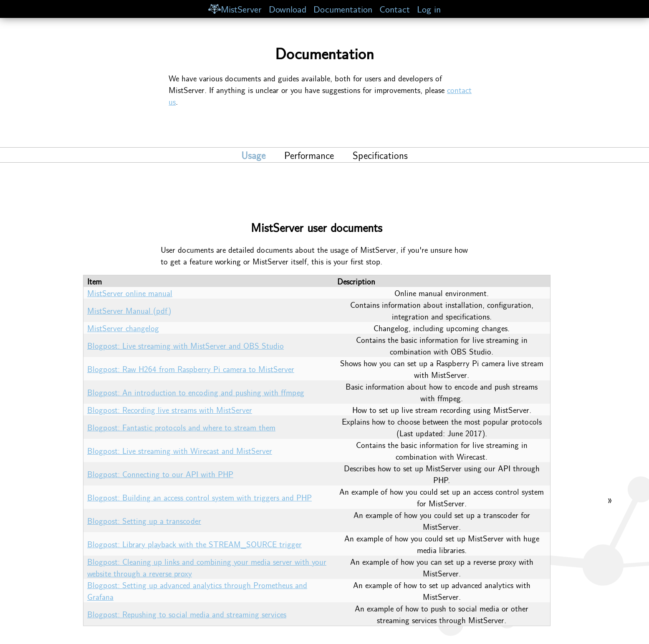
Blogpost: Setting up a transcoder (144, 521)
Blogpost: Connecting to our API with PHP (160, 474)
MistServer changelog (123, 328)
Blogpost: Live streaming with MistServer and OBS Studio (186, 345)
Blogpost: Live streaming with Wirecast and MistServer (180, 450)
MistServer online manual (130, 293)
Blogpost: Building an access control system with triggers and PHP (199, 497)
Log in (429, 9)
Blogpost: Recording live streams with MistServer (170, 410)
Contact (395, 9)
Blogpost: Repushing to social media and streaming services (187, 614)
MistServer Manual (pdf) (129, 310)
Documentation (343, 9)
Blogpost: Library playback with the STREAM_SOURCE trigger (194, 544)
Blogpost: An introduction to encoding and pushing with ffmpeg (196, 392)
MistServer (235, 9)
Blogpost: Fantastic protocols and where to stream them (181, 427)
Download (288, 9)
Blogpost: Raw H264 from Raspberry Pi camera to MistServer (191, 369)
